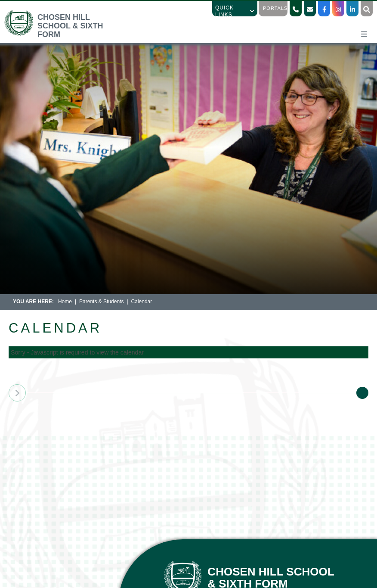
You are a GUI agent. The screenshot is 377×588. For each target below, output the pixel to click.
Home (65, 302)
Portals (275, 8)
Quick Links (235, 11)
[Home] (62, 34)
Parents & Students (101, 302)
